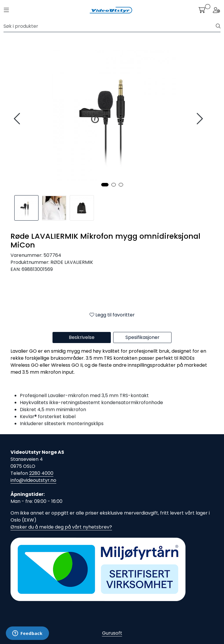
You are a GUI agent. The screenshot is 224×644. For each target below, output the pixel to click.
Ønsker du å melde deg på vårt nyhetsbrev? (61, 527)
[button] (105, 185)
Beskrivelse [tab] (82, 337)
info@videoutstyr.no (33, 480)
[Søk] (110, 26)
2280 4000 (41, 473)
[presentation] (18, 119)
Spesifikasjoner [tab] (142, 337)
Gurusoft (112, 633)
